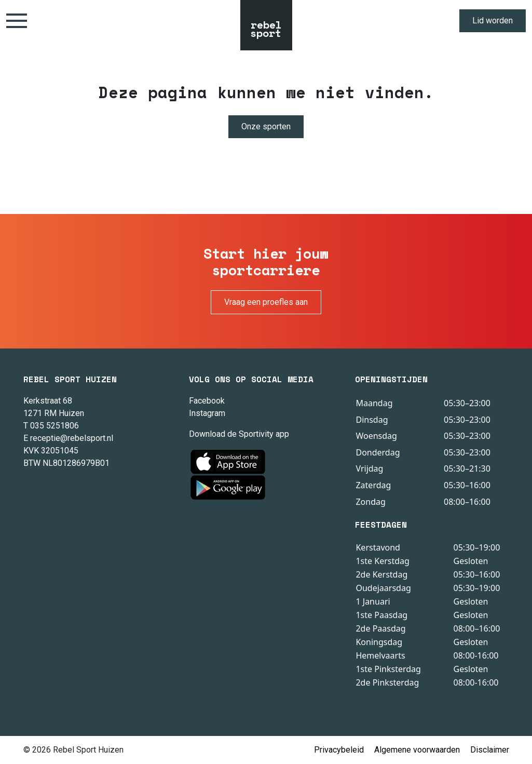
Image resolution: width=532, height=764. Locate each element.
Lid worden (493, 21)
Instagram (207, 413)
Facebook (207, 401)
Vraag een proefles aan (266, 302)
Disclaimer (490, 750)
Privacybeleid (339, 750)
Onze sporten (266, 126)
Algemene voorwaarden (417, 750)
